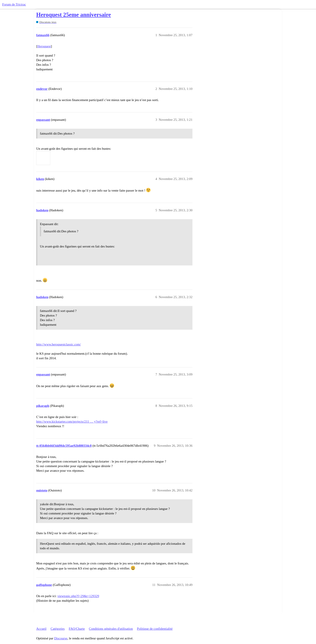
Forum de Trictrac (14, 4)
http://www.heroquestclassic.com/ (58, 344)
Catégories (57, 629)
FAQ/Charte (77, 629)
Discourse (61, 638)
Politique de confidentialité (155, 629)
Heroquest (44, 46)
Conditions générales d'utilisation (111, 629)
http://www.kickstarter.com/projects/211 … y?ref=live (72, 422)
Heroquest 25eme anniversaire (74, 15)
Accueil (41, 629)
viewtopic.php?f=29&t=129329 (78, 596)
